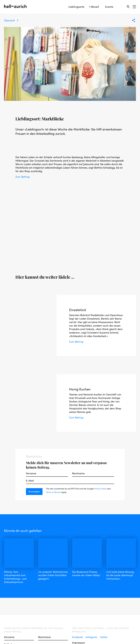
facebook (78, 627)
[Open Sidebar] (134, 7)
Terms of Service (53, 492)
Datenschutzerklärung (85, 641)
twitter (104, 627)
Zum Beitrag (23, 177)
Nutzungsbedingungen (85, 637)
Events (109, 7)
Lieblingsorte (76, 7)
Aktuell (95, 7)
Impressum (78, 633)
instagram (92, 627)
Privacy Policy (100, 489)
